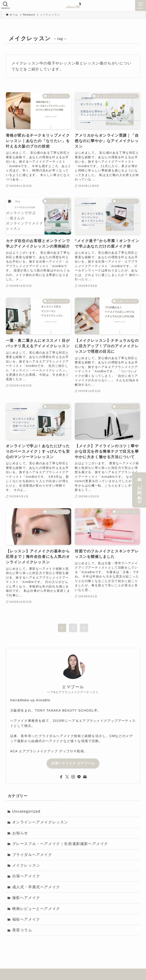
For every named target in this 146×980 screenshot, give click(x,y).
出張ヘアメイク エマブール (73, 763)
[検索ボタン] (5, 5)
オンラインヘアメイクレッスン (40, 822)
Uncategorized (26, 811)
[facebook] (61, 777)
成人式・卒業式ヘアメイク (36, 887)
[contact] (85, 777)
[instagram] (73, 777)
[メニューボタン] (141, 5)
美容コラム (22, 930)
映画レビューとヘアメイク (36, 909)
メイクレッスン (26, 865)
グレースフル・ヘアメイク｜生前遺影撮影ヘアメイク (60, 844)
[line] (79, 777)
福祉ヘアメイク (26, 919)
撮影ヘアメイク (26, 898)
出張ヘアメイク (26, 876)
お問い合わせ (139, 490)
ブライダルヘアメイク (32, 855)
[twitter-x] (67, 777)
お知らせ (20, 833)
